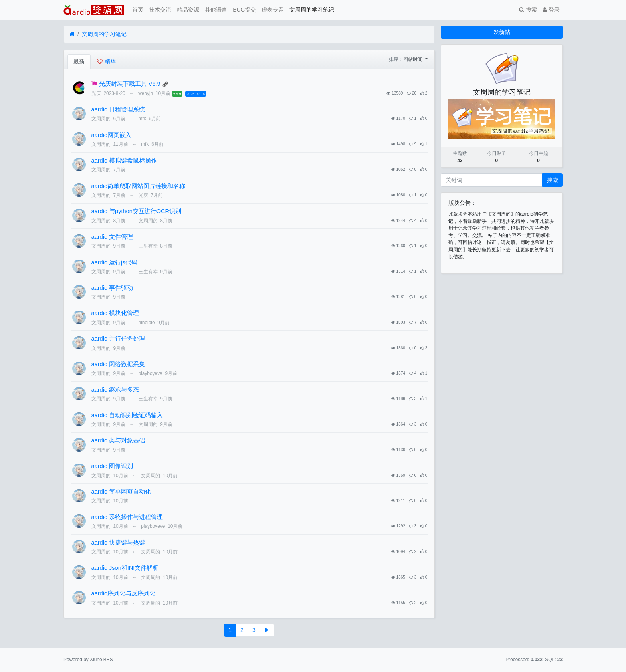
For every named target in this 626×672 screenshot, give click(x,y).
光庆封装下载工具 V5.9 (130, 84)
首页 (138, 10)
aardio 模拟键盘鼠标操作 (124, 161)
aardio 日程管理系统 (118, 109)
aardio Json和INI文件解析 (125, 568)
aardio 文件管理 (112, 237)
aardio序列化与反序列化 (123, 593)
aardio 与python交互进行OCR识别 (136, 211)
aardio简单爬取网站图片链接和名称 (138, 186)
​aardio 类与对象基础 (118, 440)
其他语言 (216, 10)
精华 (106, 61)
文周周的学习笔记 (312, 10)
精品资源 (188, 10)
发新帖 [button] (502, 32)
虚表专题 (273, 10)
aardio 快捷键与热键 (118, 543)
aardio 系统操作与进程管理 (127, 517)
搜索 (528, 10)
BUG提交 (244, 10)
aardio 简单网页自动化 (121, 492)
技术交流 (160, 10)
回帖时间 (413, 59)
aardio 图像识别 (112, 466)
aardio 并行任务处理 (118, 339)
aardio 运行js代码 (114, 262)
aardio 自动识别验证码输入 (127, 415)
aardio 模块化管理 (115, 313)
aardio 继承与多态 (115, 390)
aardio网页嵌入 (111, 135)
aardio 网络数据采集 (118, 364)
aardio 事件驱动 (112, 288)
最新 (79, 61)
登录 (551, 10)
